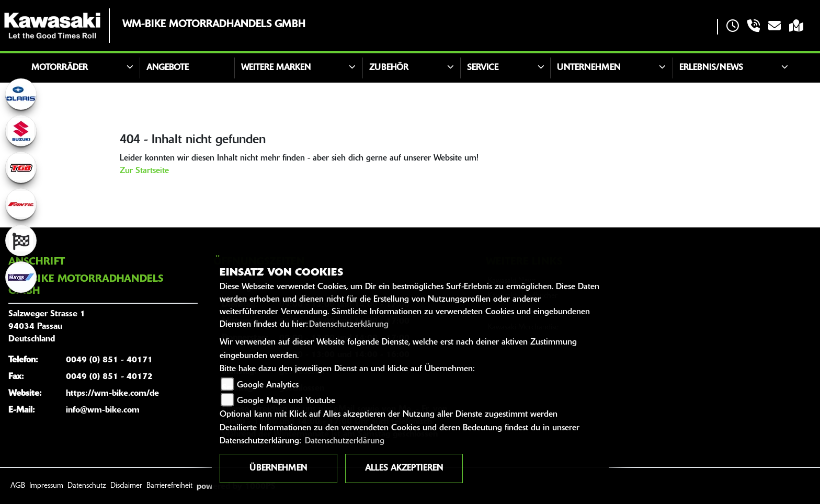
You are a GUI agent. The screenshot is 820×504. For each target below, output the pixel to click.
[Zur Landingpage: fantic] (21, 204)
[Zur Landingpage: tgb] (21, 167)
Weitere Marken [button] (276, 68)
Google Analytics (268, 385)
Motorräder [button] (60, 68)
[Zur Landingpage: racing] (21, 240)
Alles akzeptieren (404, 468)
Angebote (168, 68)
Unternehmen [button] (589, 68)
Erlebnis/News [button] (711, 68)
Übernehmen (278, 468)
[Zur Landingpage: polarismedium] (21, 94)
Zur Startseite (144, 171)
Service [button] (483, 68)
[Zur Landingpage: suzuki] (21, 131)
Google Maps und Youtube (286, 401)
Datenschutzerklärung (349, 325)
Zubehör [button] (389, 68)
